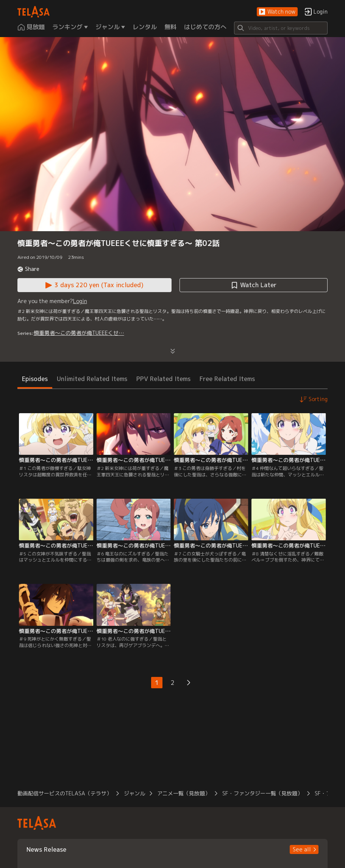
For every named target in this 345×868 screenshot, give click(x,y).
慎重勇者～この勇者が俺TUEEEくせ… (79, 333)
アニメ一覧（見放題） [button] (184, 793)
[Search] (281, 28)
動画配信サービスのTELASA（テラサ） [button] (65, 793)
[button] (277, 12)
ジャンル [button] (134, 793)
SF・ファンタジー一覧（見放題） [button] (262, 793)
